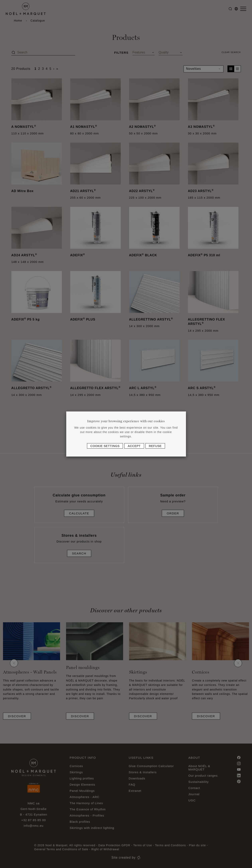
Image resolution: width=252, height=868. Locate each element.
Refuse (155, 446)
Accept (134, 446)
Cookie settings (105, 446)
